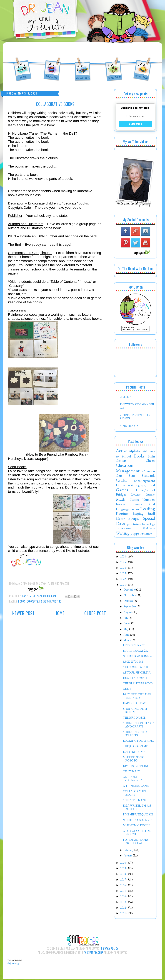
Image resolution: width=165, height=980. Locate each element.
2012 (123, 908)
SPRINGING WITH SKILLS (135, 711)
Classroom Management (128, 469)
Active (122, 451)
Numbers (149, 500)
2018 (123, 875)
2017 (123, 880)
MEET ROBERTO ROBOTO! (134, 760)
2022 (123, 580)
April (127, 636)
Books (22, 601)
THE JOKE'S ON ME (135, 747)
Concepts (32, 601)
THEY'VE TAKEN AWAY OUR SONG (137, 407)
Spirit (128, 525)
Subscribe (135, 124)
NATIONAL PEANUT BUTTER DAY (136, 842)
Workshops (149, 529)
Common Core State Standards (135, 474)
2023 (123, 574)
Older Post (95, 613)
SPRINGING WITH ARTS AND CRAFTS (139, 726)
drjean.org (13, 964)
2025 (123, 563)
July (126, 619)
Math (121, 500)
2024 (123, 569)
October (129, 602)
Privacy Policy (110, 949)
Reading (147, 510)
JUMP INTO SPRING (136, 767)
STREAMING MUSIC (136, 668)
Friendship (45, 601)
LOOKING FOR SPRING (138, 742)
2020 (123, 864)
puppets (136, 534)
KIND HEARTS (129, 427)
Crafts (121, 481)
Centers (121, 461)
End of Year (124, 486)
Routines (122, 514)
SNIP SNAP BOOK (135, 801)
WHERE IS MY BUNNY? (138, 657)
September (130, 607)
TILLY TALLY (131, 772)
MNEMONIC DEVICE (137, 826)
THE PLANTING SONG (138, 684)
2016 (123, 886)
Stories (136, 525)
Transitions (123, 529)
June (127, 624)
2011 (123, 914)
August (128, 613)
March (128, 641)
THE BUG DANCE (134, 719)
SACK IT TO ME (133, 663)
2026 (123, 557)
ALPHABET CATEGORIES (133, 779)
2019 (123, 869)
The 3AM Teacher (93, 953)
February (129, 851)
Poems (135, 510)
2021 (123, 586)
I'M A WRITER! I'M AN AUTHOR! (137, 808)
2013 (123, 903)
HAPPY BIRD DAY (134, 704)
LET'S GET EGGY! (134, 646)
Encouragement (144, 481)
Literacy (150, 495)
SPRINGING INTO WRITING (135, 735)
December (130, 590)
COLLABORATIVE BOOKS (135, 794)
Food (152, 486)
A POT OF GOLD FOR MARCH (137, 833)
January (128, 856)
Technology (148, 525)
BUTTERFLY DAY (134, 753)
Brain (151, 457)
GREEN (128, 690)
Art (145, 452)
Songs (134, 519)
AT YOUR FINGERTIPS (137, 673)
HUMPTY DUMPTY (135, 679)
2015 (123, 892)
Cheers (150, 461)
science (147, 534)
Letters (136, 495)
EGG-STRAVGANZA (135, 652)
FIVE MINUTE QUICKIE (138, 815)
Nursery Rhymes (129, 505)
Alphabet (135, 452)
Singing (138, 514)
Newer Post (23, 613)
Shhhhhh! (125, 398)
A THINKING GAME (136, 787)
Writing (57, 601)
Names (134, 500)
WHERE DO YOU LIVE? (137, 821)
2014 (123, 897)
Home (60, 613)
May (126, 630)
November (130, 596)
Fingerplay (141, 486)
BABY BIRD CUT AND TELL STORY (137, 697)
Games (122, 491)
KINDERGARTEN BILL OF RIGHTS (136, 418)
